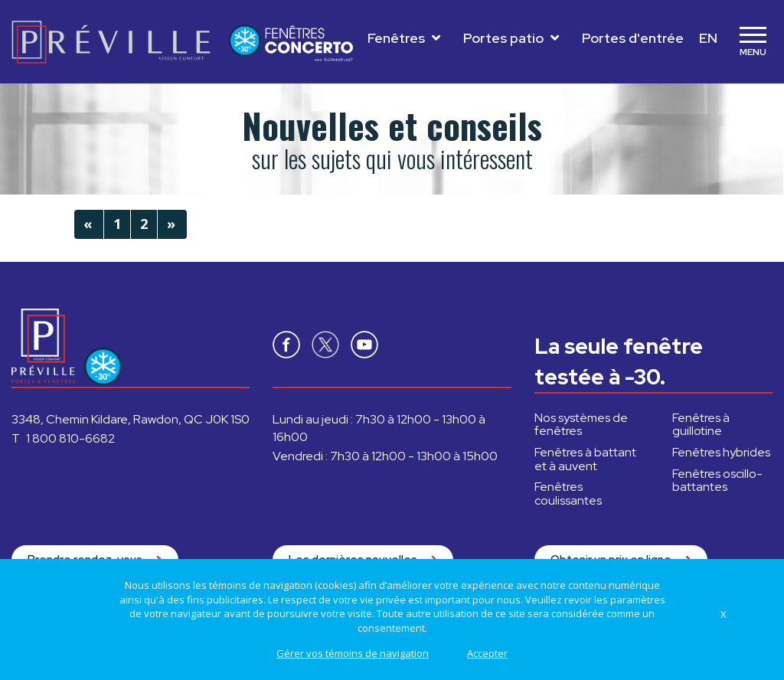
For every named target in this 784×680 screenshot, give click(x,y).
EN (708, 38)
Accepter (487, 653)
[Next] (172, 224)
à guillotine (701, 425)
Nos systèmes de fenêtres (581, 425)
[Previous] (89, 224)
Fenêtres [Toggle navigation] (404, 38)
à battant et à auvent (585, 459)
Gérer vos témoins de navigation (353, 653)
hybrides (721, 452)
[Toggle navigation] (753, 42)
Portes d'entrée (633, 38)
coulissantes (568, 494)
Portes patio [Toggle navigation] (511, 38)
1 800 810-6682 (70, 438)
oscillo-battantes (717, 481)
